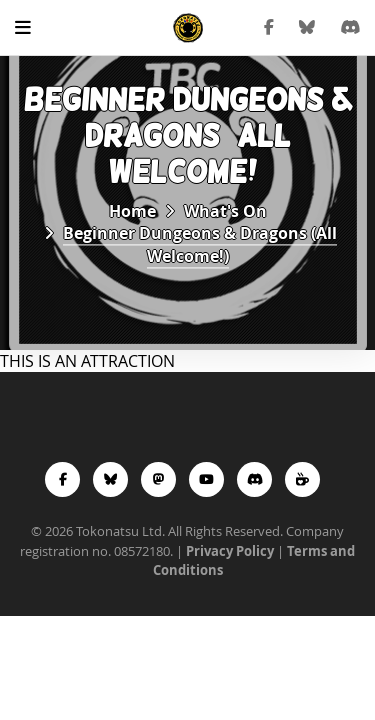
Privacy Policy (230, 551)
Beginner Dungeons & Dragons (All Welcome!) (200, 245)
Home (132, 211)
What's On (225, 211)
